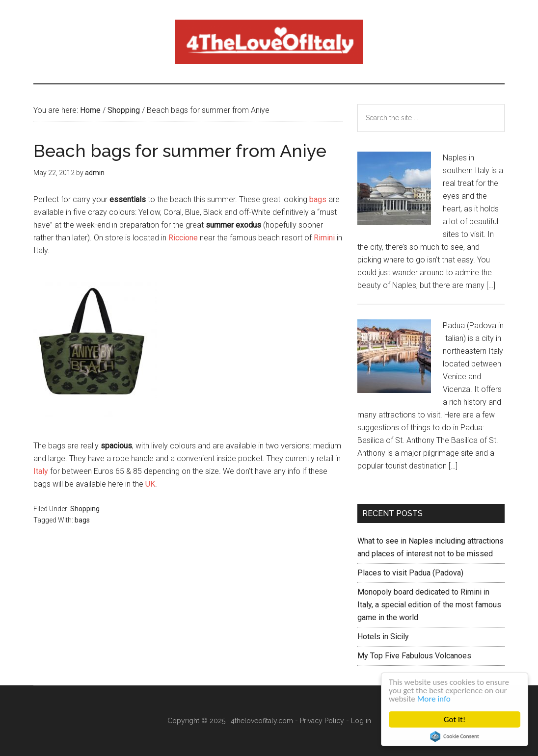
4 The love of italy (269, 42)
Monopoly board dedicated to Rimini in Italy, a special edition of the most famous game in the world (429, 605)
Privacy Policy (322, 721)
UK (150, 484)
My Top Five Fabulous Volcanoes (414, 656)
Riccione (183, 238)
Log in (361, 721)
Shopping (85, 509)
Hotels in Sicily (383, 637)
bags (318, 199)
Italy (41, 471)
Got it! (455, 719)
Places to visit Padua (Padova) (410, 573)
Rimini (324, 238)
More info (434, 699)
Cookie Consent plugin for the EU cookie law (455, 736)
